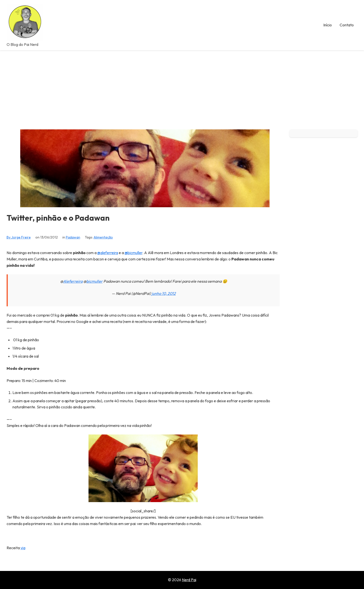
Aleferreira (73, 281)
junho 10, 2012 (164, 293)
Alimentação (103, 237)
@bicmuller (133, 253)
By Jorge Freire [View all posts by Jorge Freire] (19, 237)
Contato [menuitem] (347, 25)
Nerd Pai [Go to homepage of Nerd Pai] (189, 580)
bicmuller (94, 281)
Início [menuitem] (328, 25)
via (23, 548)
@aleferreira (108, 253)
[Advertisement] (182, 87)
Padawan (73, 237)
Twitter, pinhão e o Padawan (58, 218)
